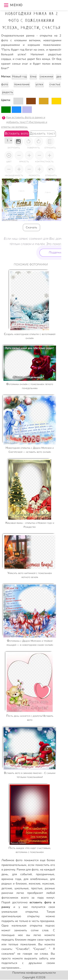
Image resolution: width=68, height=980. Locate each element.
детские (7, 888)
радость (8, 92)
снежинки (46, 76)
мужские (48, 884)
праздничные (45, 874)
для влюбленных (36, 879)
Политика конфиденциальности (34, 973)
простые (37, 888)
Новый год (19, 76)
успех (39, 84)
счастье (55, 84)
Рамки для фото (28, 870)
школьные (22, 888)
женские (35, 884)
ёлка (33, 76)
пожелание (22, 84)
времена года (11, 879)
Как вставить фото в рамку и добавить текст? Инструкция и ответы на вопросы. (24, 122)
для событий (22, 874)
